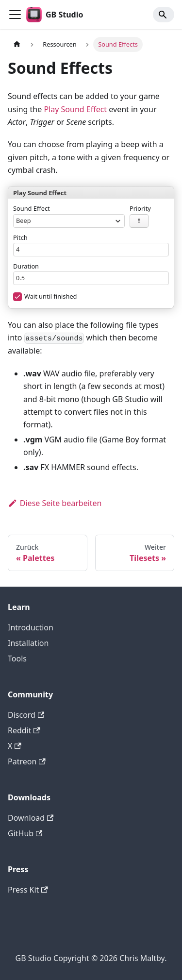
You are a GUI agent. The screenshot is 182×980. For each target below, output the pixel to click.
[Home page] (17, 44)
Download (31, 818)
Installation (28, 643)
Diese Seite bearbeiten (55, 503)
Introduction (31, 627)
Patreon (27, 761)
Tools (17, 659)
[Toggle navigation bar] (15, 15)
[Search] (164, 15)
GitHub (25, 833)
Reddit (24, 730)
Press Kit (28, 890)
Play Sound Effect (75, 109)
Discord (26, 715)
